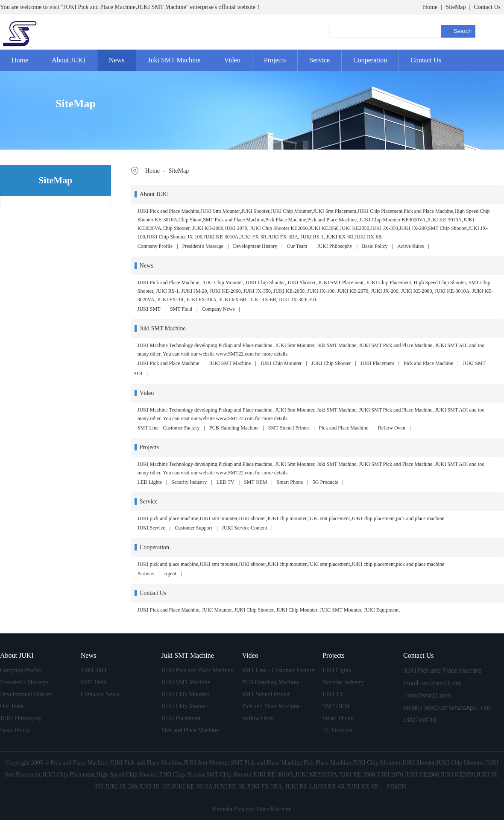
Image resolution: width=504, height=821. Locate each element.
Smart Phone (290, 482)
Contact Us (487, 7)
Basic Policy (375, 246)
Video (232, 60)
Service (319, 60)
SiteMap (456, 7)
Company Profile (155, 246)
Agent (170, 574)
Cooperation (370, 60)
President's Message (203, 246)
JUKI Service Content (244, 528)
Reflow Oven (392, 428)
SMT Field (181, 309)
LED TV (226, 482)
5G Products (325, 482)
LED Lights (150, 482)
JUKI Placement (377, 363)
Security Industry (189, 482)
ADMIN (396, 787)
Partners (146, 574)
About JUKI (69, 60)
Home (430, 7)
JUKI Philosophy (335, 246)
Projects (275, 60)
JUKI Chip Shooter (331, 363)
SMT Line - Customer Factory (169, 428)
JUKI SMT (149, 309)
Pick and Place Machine (428, 363)
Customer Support (193, 528)
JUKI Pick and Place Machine (168, 363)
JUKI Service (151, 528)
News (117, 60)
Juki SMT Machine (174, 60)
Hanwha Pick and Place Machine (252, 809)
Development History (255, 246)
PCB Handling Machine (234, 428)
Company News (218, 309)
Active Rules (410, 246)
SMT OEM (255, 482)
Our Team (297, 246)
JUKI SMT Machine (230, 363)
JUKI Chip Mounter (281, 363)
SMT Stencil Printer (289, 428)
